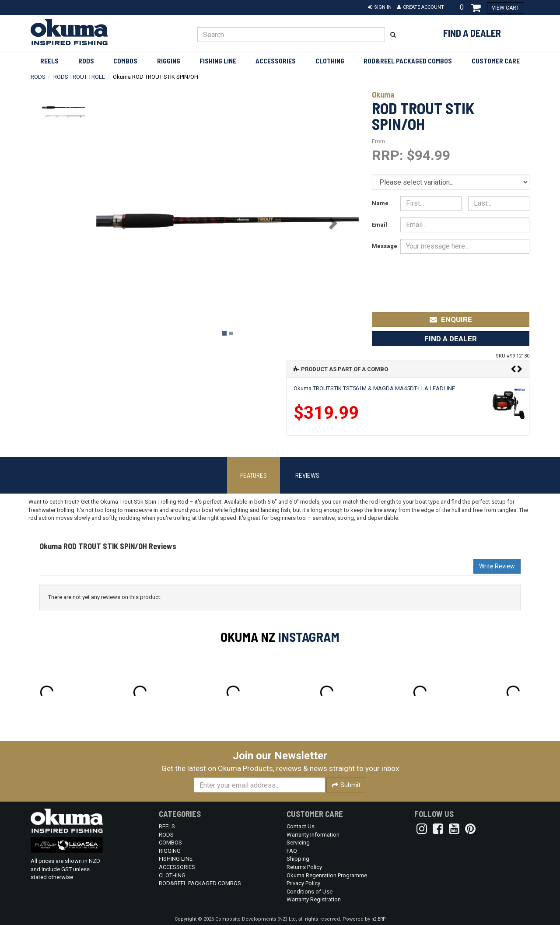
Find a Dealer (472, 33)
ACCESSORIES (276, 61)
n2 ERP (378, 919)
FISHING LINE (218, 61)
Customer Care (496, 61)
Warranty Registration (314, 899)
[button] (380, 7)
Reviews (307, 475)
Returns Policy (304, 867)
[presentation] (464, 277)
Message (383, 246)
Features (254, 475)
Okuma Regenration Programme (327, 875)
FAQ (292, 851)
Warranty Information (313, 835)
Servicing (298, 843)
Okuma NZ (248, 637)
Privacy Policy (303, 883)
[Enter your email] (259, 785)
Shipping (298, 859)
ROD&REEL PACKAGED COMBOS (408, 61)
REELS (49, 61)
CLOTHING (330, 61)
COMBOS (125, 61)
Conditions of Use (310, 892)
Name (380, 203)
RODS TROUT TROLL (79, 77)
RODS (86, 61)
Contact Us (301, 826)
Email (380, 225)
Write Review (497, 566)
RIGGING (169, 61)
